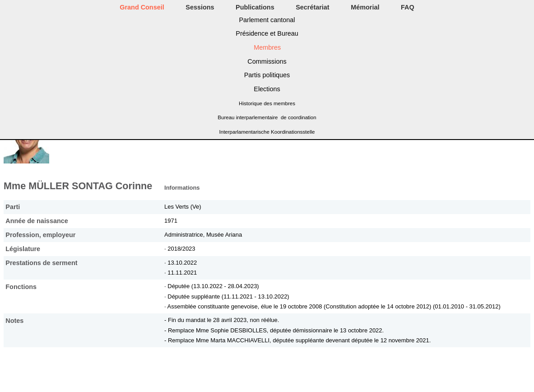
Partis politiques (267, 75)
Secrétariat (312, 7)
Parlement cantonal (267, 20)
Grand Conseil (142, 7)
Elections (267, 89)
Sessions (200, 7)
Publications (255, 7)
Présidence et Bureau (267, 33)
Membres (267, 47)
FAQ (408, 7)
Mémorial (365, 7)
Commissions (267, 61)
